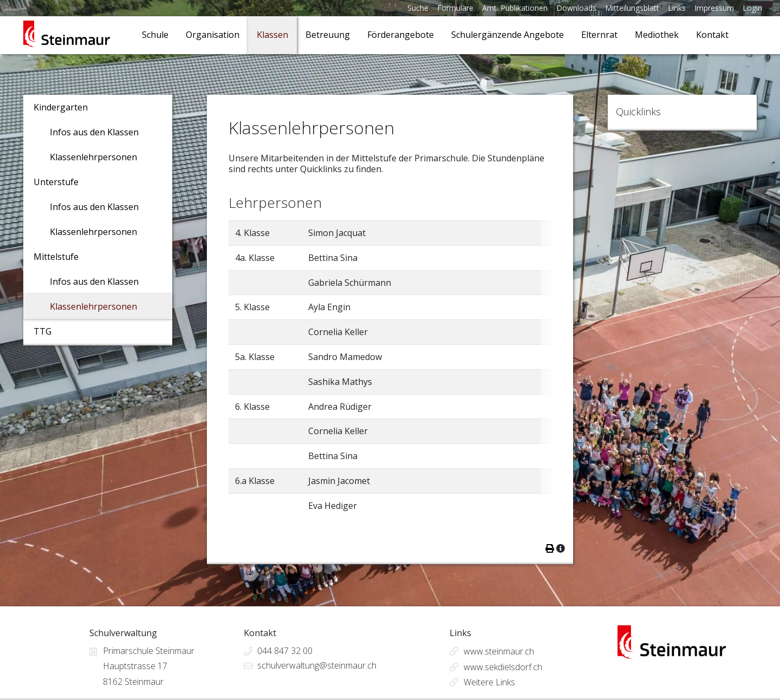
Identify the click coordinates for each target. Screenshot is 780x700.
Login (752, 8)
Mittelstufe (56, 257)
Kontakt (712, 35)
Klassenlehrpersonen (93, 157)
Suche (418, 8)
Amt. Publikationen (515, 8)
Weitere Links (489, 682)
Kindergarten (61, 107)
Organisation (213, 35)
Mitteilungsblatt (632, 8)
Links (677, 8)
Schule (155, 35)
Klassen (272, 35)
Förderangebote (401, 35)
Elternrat (599, 35)
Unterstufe (56, 182)
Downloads (576, 8)
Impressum (714, 8)
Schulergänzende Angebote (508, 35)
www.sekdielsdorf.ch (503, 667)
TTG (43, 331)
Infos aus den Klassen (94, 132)
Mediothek (657, 35)
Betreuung (328, 35)
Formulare (455, 8)
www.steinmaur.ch (499, 651)
